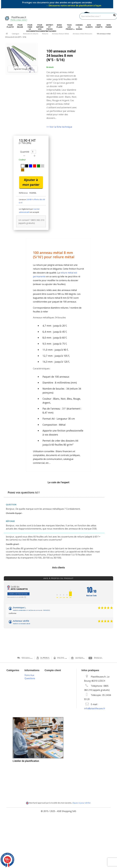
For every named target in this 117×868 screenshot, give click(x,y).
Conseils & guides (79, 26)
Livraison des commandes (33, 757)
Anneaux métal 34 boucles (83, 34)
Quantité (25, 152)
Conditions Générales (32, 709)
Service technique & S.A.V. (33, 779)
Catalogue (15, 34)
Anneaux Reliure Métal (60, 34)
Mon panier (109, 26)
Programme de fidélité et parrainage (33, 790)
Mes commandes (55, 680)
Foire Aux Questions (30, 813)
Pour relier (20, 26)
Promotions (33, 677)
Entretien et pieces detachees (50, 26)
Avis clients (89, 26)
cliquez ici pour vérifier (81, 852)
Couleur (22, 160)
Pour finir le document (30, 26)
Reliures (45, 34)
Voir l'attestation (18, 594)
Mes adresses (54, 689)
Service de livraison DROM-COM (33, 801)
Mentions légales (32, 701)
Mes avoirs (52, 684)
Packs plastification (33, 749)
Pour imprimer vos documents (40, 26)
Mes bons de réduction (58, 700)
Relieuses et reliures (31, 34)
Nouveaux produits (32, 684)
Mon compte (99, 26)
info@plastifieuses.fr (95, 708)
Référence (23, 193)
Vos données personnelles (33, 729)
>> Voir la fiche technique (59, 127)
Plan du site (33, 809)
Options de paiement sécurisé (32, 767)
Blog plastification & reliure (33, 739)
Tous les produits (69, 26)
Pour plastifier (10, 26)
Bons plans (59, 26)
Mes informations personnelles (56, 694)
